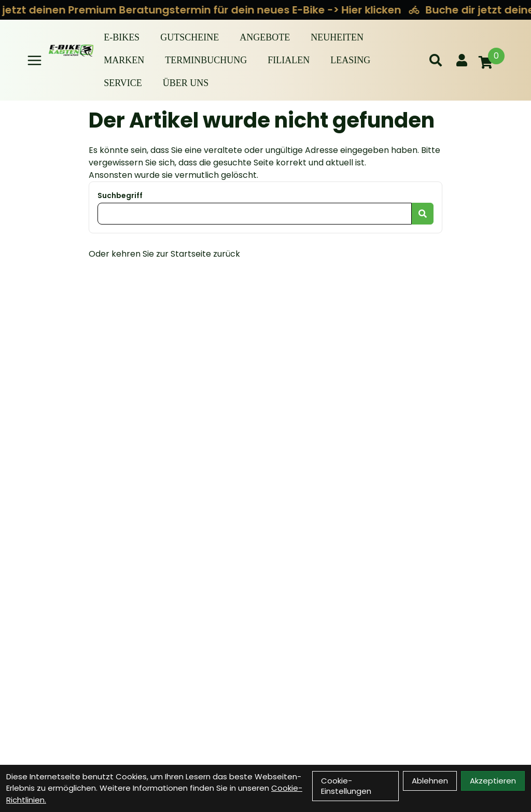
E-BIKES (122, 37)
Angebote (265, 37)
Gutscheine (190, 37)
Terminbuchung (206, 60)
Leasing (350, 60)
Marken (124, 60)
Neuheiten (337, 37)
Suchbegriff (120, 195)
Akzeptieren (493, 781)
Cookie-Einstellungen (346, 786)
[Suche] (436, 60)
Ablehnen (430, 781)
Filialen (289, 60)
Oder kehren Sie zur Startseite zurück (164, 254)
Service (123, 83)
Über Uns (186, 83)
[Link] (34, 60)
